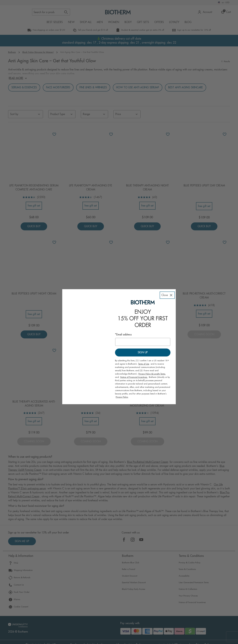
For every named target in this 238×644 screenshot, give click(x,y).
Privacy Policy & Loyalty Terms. (152, 369)
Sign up (143, 348)
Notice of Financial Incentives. (134, 373)
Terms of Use (144, 359)
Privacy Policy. (122, 392)
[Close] (167, 289)
